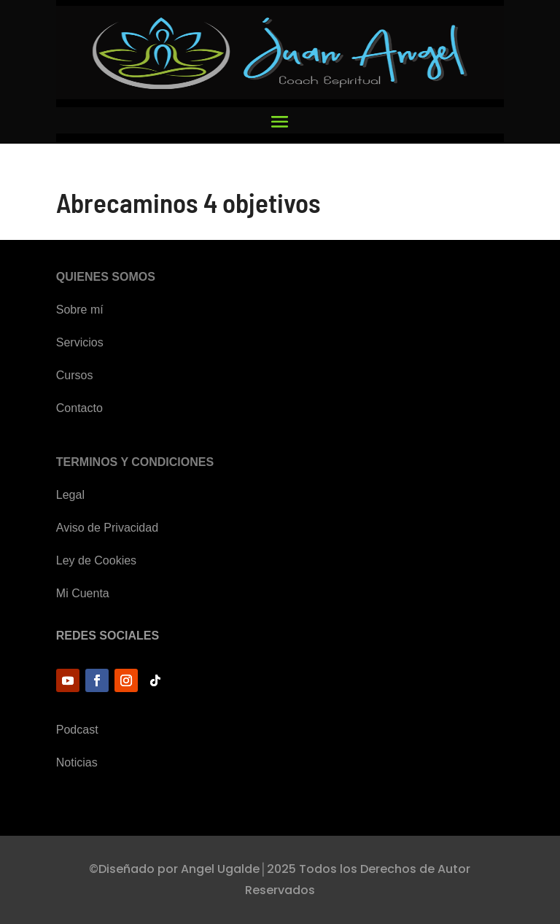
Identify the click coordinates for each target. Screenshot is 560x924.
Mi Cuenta (83, 593)
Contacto (79, 408)
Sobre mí (80, 310)
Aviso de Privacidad (107, 528)
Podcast (77, 730)
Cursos (75, 375)
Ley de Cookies (96, 560)
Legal (70, 495)
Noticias (77, 762)
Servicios (80, 342)
